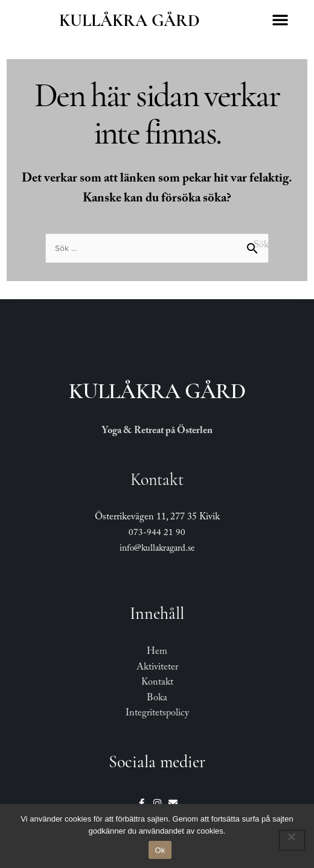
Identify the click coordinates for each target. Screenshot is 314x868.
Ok (160, 850)
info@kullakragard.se (157, 550)
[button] (280, 19)
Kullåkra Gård (130, 21)
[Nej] (292, 840)
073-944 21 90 (157, 534)
